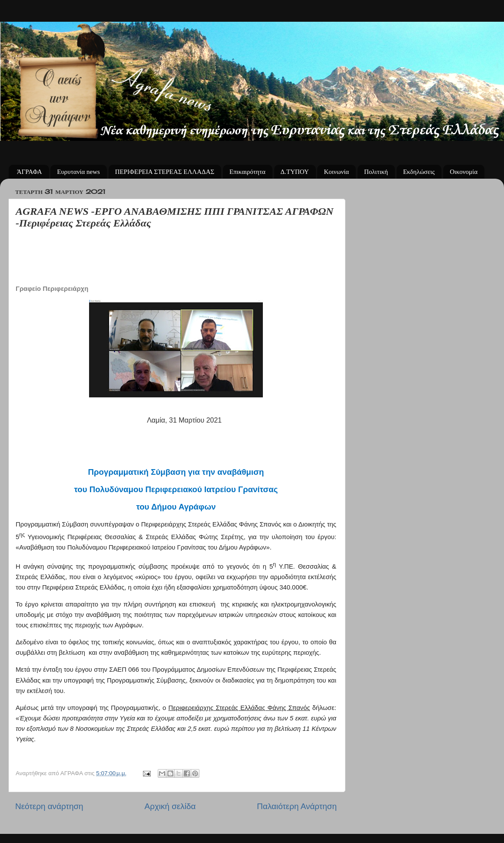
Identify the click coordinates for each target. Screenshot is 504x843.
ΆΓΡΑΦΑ (30, 172)
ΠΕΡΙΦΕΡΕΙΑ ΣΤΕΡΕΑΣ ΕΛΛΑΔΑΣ (165, 172)
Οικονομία (464, 172)
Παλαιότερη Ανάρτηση (297, 806)
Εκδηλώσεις (419, 172)
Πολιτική (376, 172)
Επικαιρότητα (247, 172)
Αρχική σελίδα (170, 806)
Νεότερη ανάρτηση (49, 806)
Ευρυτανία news (78, 172)
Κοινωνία (336, 172)
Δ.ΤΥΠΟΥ (295, 172)
